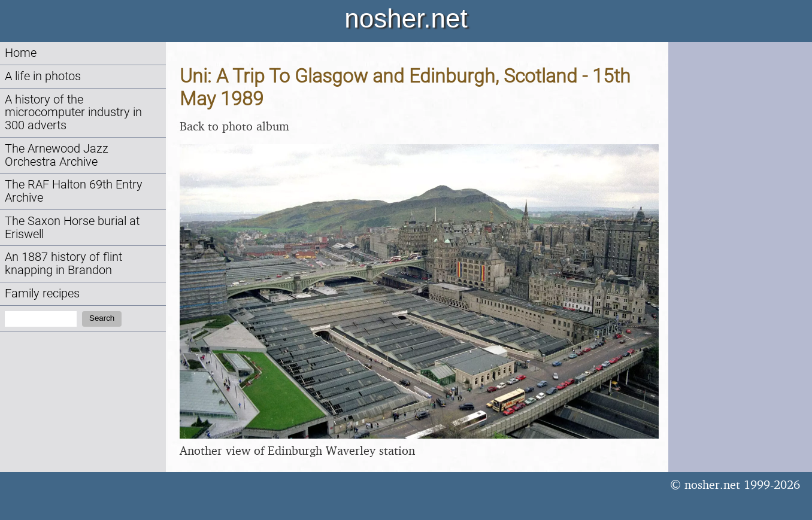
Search (102, 318)
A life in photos (43, 76)
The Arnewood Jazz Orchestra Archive (57, 155)
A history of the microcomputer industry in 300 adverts (73, 113)
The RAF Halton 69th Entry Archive (74, 191)
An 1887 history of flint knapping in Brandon (63, 264)
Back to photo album (234, 126)
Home (21, 53)
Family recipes (42, 294)
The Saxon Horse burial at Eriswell (72, 228)
